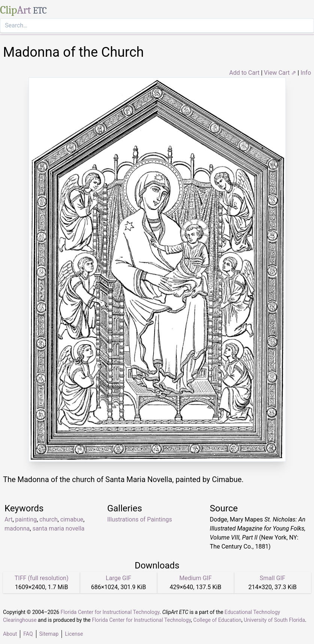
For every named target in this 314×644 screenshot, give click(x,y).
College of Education (217, 620)
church (48, 519)
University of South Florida (274, 620)
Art (8, 519)
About (10, 634)
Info (306, 73)
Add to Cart (244, 73)
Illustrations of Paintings (140, 519)
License (74, 634)
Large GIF (119, 578)
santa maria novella (58, 528)
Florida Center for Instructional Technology (110, 612)
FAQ (28, 634)
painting (26, 519)
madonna (17, 528)
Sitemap (49, 634)
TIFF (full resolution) (42, 578)
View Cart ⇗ (280, 73)
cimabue (72, 519)
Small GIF (272, 578)
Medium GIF (195, 578)
